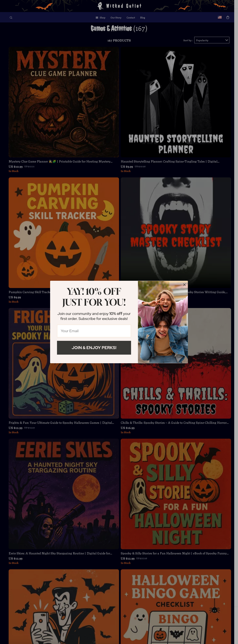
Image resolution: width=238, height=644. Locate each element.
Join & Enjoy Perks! (94, 348)
